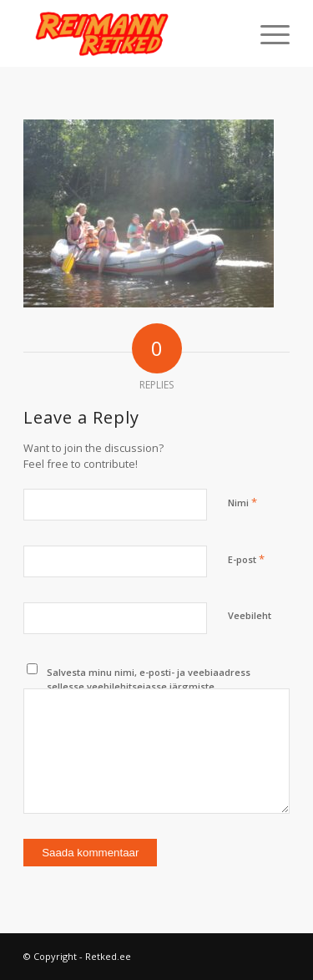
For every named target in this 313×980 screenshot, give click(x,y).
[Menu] (267, 33)
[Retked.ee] (130, 33)
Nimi (242, 502)
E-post (246, 559)
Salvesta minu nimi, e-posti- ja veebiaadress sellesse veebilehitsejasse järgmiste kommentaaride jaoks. (149, 686)
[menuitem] (267, 33)
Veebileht (250, 615)
